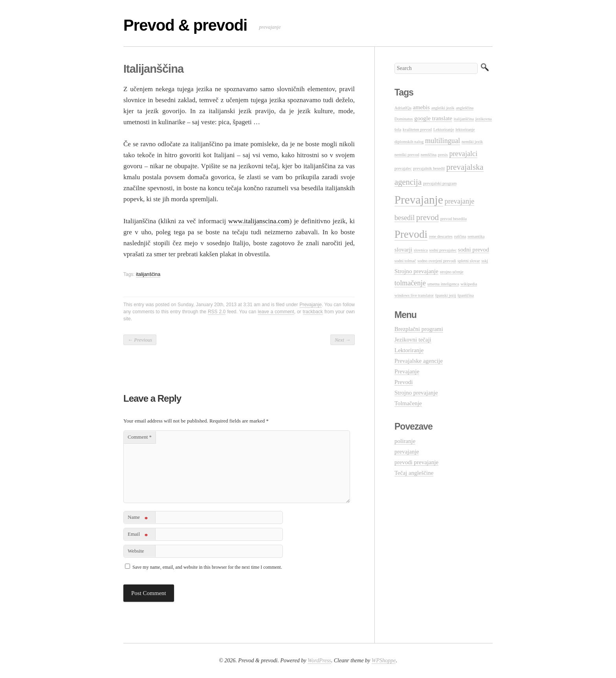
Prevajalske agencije (419, 361)
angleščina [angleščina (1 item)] (465, 108)
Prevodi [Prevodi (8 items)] (411, 234)
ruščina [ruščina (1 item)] (460, 236)
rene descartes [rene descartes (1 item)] (441, 236)
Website (136, 551)
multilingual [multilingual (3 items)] (443, 141)
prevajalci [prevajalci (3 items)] (463, 154)
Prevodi (404, 382)
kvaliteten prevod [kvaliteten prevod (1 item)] (417, 130)
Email (138, 536)
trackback (313, 312)
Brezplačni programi (419, 329)
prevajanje (407, 452)
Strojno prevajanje (416, 393)
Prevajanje (311, 305)
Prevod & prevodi (185, 25)
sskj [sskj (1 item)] (485, 261)
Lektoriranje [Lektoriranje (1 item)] (444, 130)
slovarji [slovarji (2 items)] (403, 249)
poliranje (405, 441)
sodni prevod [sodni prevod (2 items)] (474, 249)
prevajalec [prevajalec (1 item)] (403, 168)
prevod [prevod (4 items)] (427, 217)
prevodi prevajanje (416, 462)
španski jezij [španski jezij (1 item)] (446, 295)
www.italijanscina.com (259, 221)
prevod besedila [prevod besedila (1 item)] (454, 219)
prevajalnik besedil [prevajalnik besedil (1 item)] (429, 168)
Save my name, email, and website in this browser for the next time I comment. (207, 567)
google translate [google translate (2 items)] (434, 118)
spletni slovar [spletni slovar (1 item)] (469, 261)
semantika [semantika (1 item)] (476, 236)
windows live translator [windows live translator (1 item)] (414, 295)
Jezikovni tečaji (413, 340)
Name (138, 519)
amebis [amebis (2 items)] (421, 107)
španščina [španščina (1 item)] (466, 295)
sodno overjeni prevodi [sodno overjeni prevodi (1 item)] (437, 261)
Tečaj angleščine (414, 473)
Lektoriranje (409, 350)
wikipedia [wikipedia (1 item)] (469, 284)
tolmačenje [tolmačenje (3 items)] (410, 283)
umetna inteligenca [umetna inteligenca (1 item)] (443, 284)
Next (343, 340)
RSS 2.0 (217, 312)
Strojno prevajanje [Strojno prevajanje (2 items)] (416, 271)
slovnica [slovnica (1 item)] (421, 250)
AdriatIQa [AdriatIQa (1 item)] (403, 108)
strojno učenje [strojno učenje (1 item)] (452, 272)
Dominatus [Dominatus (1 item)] (404, 119)
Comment (140, 437)
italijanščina (148, 274)
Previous (140, 340)
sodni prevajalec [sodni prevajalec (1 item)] (443, 250)
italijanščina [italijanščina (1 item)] (464, 119)
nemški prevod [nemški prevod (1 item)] (407, 155)
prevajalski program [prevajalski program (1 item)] (440, 183)
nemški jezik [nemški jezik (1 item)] (472, 142)
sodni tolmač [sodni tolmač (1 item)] (405, 261)
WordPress (319, 661)
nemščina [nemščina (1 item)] (429, 155)
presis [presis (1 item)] (443, 155)
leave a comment (276, 312)
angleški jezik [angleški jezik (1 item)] (443, 108)
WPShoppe (384, 661)
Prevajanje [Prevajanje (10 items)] (419, 200)
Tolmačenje (408, 403)
